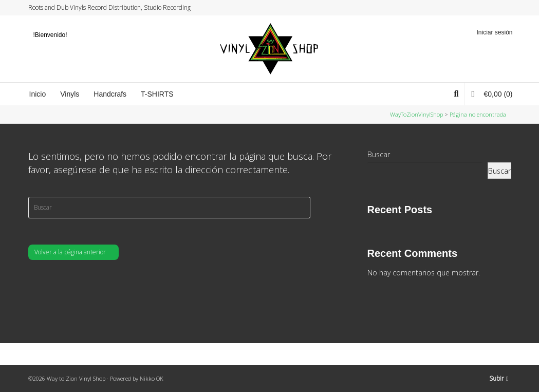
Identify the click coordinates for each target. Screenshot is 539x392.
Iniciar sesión (494, 32)
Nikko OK (152, 378)
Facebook (481, 8)
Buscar (379, 154)
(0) (492, 94)
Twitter (471, 8)
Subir (499, 378)
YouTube (500, 8)
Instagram (491, 8)
